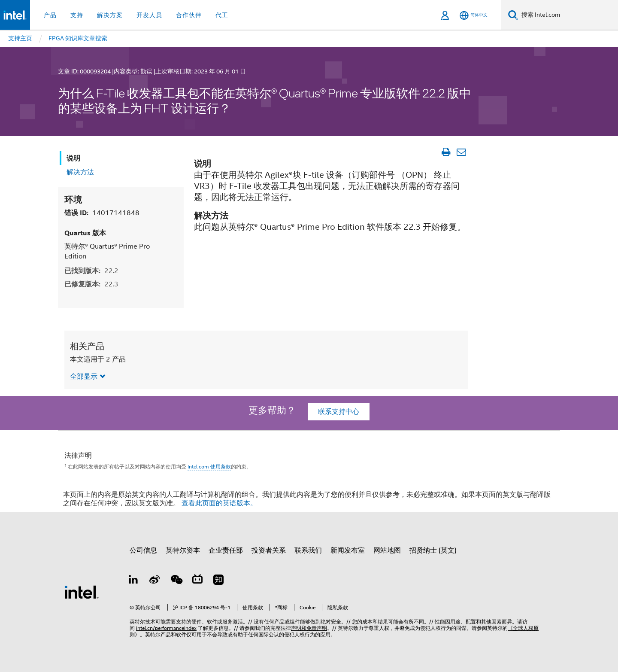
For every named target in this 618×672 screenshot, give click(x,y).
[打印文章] (446, 152)
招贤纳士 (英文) (433, 550)
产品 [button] (50, 15)
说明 (73, 158)
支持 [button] (77, 15)
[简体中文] (474, 15)
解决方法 (80, 172)
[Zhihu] (218, 581)
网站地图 (387, 550)
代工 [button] (222, 15)
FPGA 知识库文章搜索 (78, 38)
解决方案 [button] (110, 15)
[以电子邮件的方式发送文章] (461, 152)
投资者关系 (269, 550)
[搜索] (513, 15)
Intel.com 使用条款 (209, 467)
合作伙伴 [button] (189, 15)
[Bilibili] (197, 581)
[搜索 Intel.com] (568, 15)
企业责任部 (226, 550)
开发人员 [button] (149, 15)
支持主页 (20, 38)
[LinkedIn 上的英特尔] (133, 581)
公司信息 (143, 550)
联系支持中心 (339, 412)
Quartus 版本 (85, 233)
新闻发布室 (348, 550)
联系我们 (308, 550)
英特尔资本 (183, 550)
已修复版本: (91, 284)
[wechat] (176, 581)
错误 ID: (102, 213)
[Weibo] (155, 581)
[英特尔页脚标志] (82, 592)
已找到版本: (91, 271)
